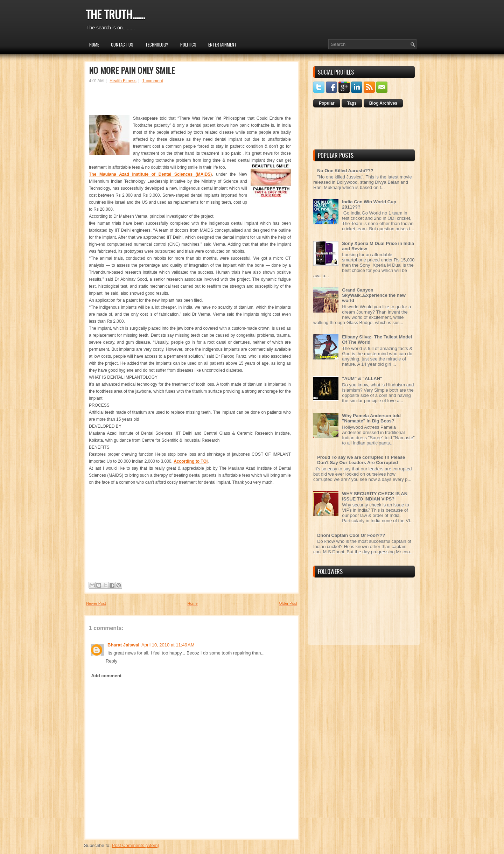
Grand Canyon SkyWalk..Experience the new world (374, 295)
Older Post (288, 603)
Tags (352, 103)
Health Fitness (123, 81)
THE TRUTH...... (115, 14)
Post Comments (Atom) (136, 845)
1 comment (152, 81)
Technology (157, 44)
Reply (111, 661)
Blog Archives (383, 103)
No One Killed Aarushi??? (345, 171)
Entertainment (222, 44)
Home (94, 44)
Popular (327, 103)
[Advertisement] (190, 102)
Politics (188, 44)
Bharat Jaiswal (123, 645)
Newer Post (96, 603)
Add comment (107, 676)
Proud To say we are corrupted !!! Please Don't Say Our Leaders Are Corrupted (361, 460)
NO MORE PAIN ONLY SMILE (132, 70)
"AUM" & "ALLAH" (362, 379)
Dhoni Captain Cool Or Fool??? (351, 535)
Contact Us (122, 44)
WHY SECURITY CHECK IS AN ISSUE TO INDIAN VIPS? (375, 496)
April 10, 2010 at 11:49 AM (168, 645)
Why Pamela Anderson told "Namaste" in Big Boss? (371, 418)
